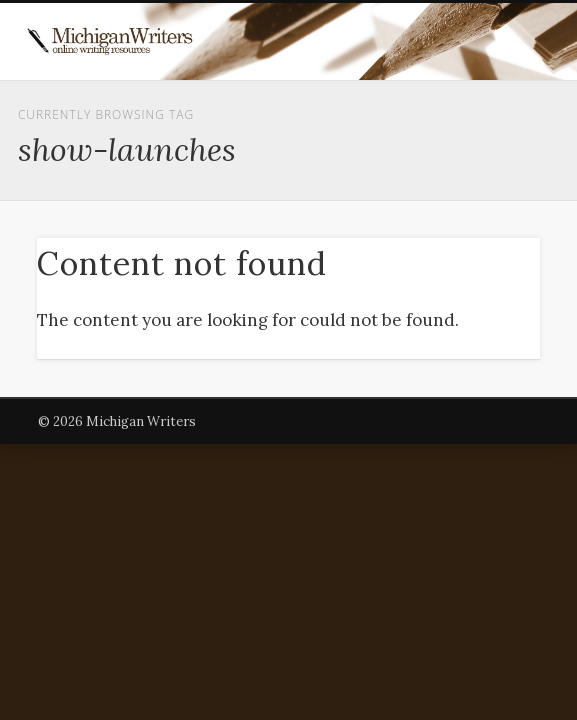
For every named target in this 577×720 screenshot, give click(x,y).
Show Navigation (476, 179)
